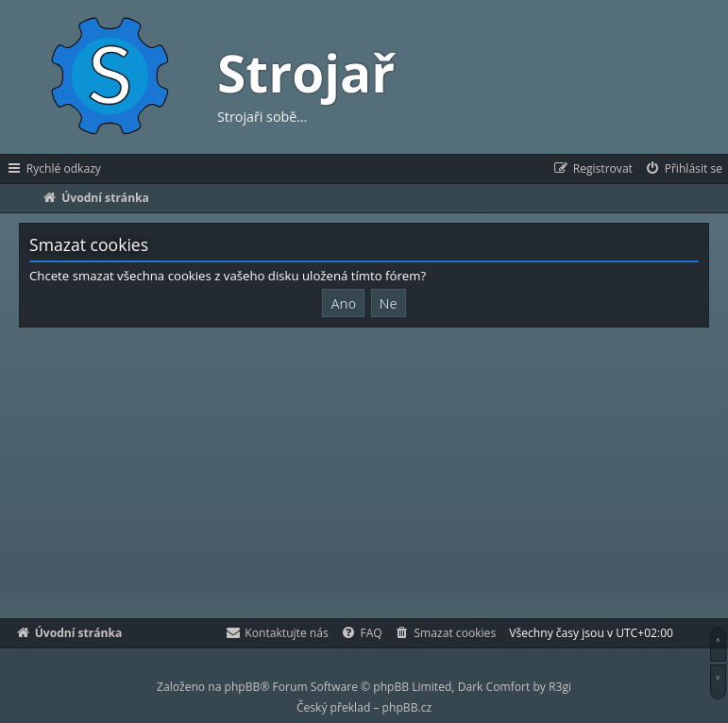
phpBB (243, 687)
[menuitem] (683, 169)
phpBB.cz (407, 707)
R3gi (560, 687)
